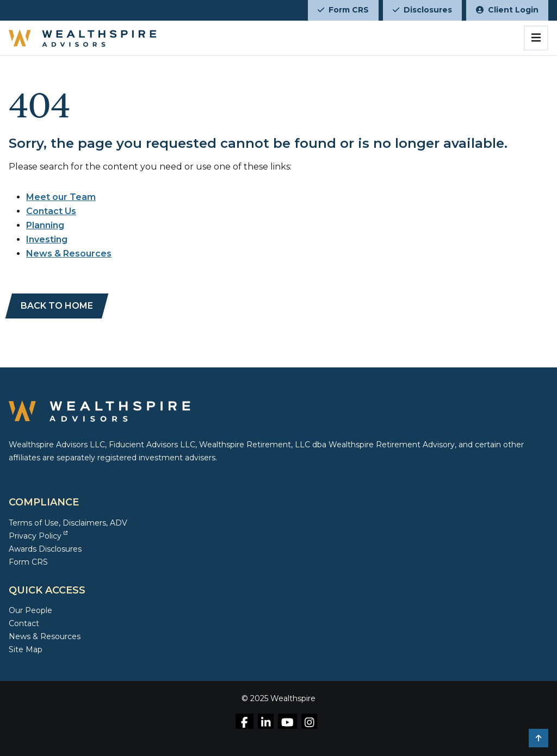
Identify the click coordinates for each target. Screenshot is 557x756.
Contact (24, 623)
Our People (30, 610)
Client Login (507, 10)
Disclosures (422, 10)
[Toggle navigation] (536, 38)
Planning (45, 225)
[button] (539, 738)
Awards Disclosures (45, 549)
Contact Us (51, 211)
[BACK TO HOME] (57, 306)
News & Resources (69, 254)
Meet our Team (61, 197)
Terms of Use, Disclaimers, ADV (68, 523)
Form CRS (343, 10)
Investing (47, 239)
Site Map (26, 649)
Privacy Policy (38, 536)
